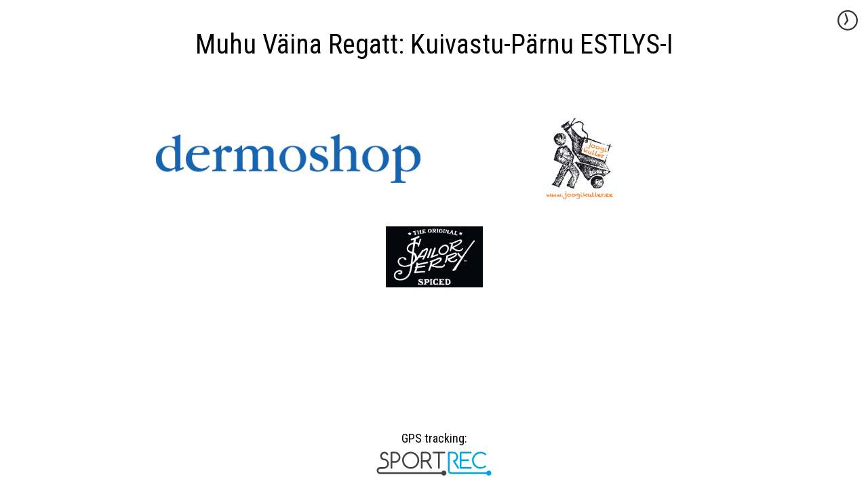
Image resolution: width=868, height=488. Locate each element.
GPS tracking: (434, 443)
